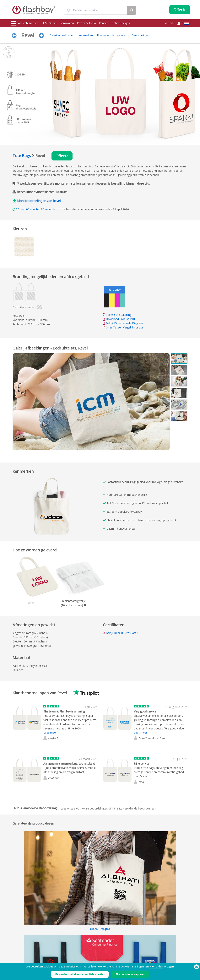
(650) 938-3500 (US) (178, 972)
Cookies (124, 933)
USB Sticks (50, 23)
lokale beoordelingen (91, 808)
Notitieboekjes (121, 23)
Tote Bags (22, 156)
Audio (15, 954)
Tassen (15, 946)
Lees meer (50, 732)
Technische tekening (119, 315)
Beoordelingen (141, 35)
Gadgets (16, 958)
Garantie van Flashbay (96, 941)
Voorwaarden (127, 929)
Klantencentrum (92, 933)
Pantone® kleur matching (61, 933)
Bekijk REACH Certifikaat (121, 633)
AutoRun (52, 937)
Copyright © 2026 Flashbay (172, 977)
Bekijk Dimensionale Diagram (124, 323)
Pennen (104, 23)
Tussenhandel (92, 946)
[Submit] (69, 10)
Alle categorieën (25, 23)
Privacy (124, 946)
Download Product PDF (119, 319)
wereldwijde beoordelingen (134, 808)
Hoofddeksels (19, 950)
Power (15, 937)
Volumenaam (55, 946)
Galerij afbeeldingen (62, 35)
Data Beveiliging (56, 941)
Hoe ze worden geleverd (112, 35)
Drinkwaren (67, 23)
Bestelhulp (90, 929)
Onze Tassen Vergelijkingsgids (125, 327)
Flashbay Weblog (167, 929)
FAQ (86, 937)
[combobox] (96, 10)
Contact (168, 23)
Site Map (89, 950)
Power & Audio (86, 23)
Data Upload (55, 929)
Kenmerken (86, 35)
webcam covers (20, 941)
